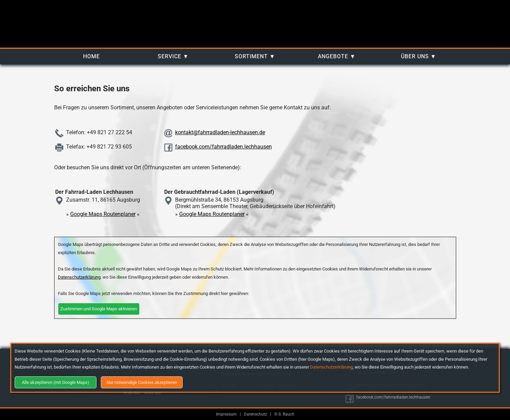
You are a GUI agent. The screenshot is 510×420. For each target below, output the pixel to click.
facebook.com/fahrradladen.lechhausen (223, 147)
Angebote (333, 56)
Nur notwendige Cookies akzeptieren (142, 382)
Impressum (226, 414)
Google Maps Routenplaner (103, 214)
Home (91, 56)
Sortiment (251, 56)
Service (169, 56)
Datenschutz (256, 414)
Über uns (415, 56)
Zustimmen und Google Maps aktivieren (99, 309)
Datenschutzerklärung (331, 367)
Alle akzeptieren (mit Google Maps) (56, 382)
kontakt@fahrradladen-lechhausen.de (220, 132)
